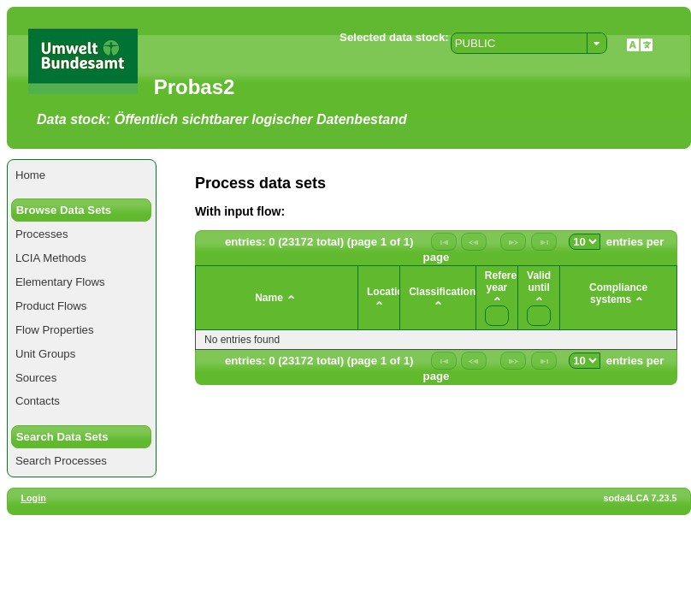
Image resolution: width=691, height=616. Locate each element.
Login (33, 498)
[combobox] (529, 43)
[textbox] (497, 316)
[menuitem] (82, 175)
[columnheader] (277, 298)
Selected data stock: (394, 37)
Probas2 (195, 87)
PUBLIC (475, 43)
